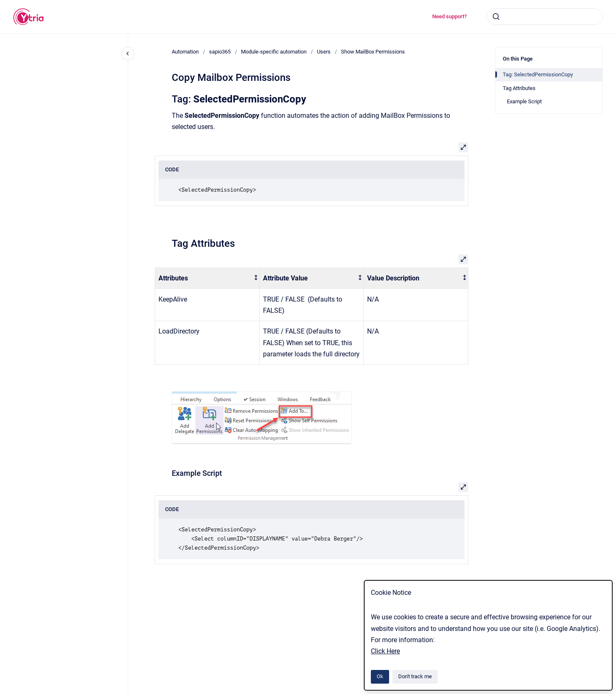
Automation (185, 52)
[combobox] (545, 17)
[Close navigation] (128, 54)
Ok (380, 676)
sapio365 (220, 52)
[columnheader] (207, 278)
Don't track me (415, 676)
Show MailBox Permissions (373, 52)
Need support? (449, 16)
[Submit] (496, 17)
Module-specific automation (274, 52)
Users (324, 52)
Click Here (385, 651)
